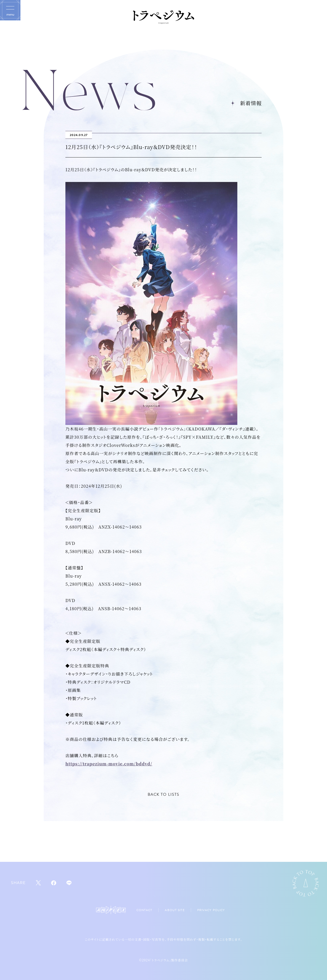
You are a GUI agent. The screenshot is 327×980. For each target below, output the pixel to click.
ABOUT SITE (175, 910)
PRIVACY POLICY (211, 910)
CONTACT (144, 910)
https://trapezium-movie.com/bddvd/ (109, 764)
